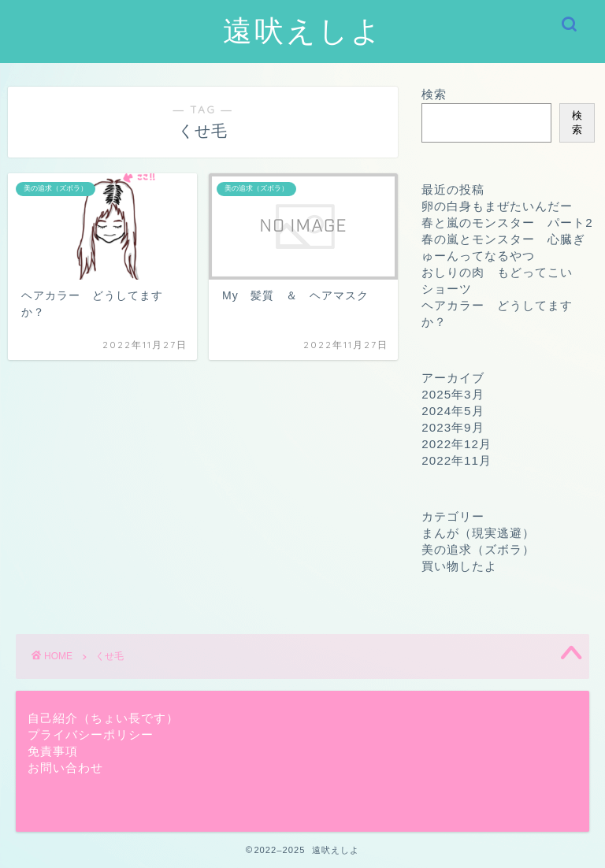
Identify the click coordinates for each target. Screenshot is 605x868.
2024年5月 (453, 411)
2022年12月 (457, 444)
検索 (434, 94)
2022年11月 (457, 460)
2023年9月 (453, 427)
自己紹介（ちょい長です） (103, 718)
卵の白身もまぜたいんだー (497, 206)
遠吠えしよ (303, 30)
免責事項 (53, 751)
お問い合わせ (65, 768)
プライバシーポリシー (91, 734)
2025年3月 (453, 394)
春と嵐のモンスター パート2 (507, 223)
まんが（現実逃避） (478, 533)
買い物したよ (459, 566)
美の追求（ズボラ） (478, 549)
